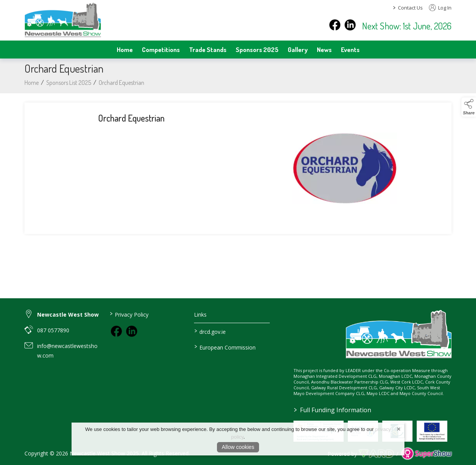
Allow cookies (238, 447)
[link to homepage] (63, 20)
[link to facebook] (116, 331)
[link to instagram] (132, 331)
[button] (469, 107)
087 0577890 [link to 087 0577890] (53, 330)
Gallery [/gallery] (298, 49)
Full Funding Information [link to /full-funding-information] (332, 410)
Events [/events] (350, 49)
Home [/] (125, 49)
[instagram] (350, 25)
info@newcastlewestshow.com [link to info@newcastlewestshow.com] (67, 351)
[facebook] (335, 25)
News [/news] (324, 49)
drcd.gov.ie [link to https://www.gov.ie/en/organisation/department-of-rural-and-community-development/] (210, 331)
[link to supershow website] (426, 454)
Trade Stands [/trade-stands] (208, 49)
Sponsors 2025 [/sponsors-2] (257, 49)
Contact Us (410, 8)
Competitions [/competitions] (161, 49)
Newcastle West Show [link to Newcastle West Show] (68, 315)
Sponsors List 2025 (69, 85)
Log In (440, 8)
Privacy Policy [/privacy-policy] (129, 314)
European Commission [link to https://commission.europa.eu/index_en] (225, 347)
